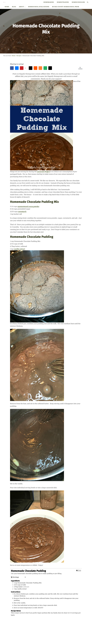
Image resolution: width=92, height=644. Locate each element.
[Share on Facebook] (12, 81)
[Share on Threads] (31, 81)
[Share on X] (50, 81)
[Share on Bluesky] (17, 81)
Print (79, 584)
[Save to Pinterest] (24, 81)
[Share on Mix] (40, 81)
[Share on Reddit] (35, 81)
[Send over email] (45, 81)
